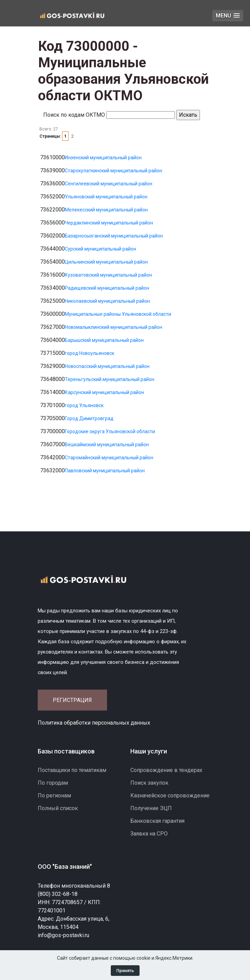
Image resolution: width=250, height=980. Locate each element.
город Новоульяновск (90, 353)
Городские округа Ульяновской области (110, 431)
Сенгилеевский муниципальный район (109, 184)
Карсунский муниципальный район (104, 392)
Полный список (58, 808)
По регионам (54, 795)
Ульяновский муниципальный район (106, 197)
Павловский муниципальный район (105, 471)
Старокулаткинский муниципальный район (114, 171)
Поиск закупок (149, 783)
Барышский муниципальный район (104, 340)
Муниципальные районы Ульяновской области (118, 314)
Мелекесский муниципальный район (106, 210)
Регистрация (72, 700)
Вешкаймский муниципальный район (107, 445)
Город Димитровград (89, 418)
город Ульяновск (84, 405)
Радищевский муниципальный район (107, 288)
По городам (53, 783)
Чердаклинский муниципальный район (109, 223)
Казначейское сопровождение (170, 795)
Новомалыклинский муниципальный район (114, 327)
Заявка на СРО (149, 834)
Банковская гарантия (157, 821)
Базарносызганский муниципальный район (114, 236)
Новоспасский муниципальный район (107, 366)
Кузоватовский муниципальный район (108, 275)
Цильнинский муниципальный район (106, 262)
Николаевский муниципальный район (107, 301)
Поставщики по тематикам (72, 770)
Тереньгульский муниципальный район (110, 379)
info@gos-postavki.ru (63, 935)
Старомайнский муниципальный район (109, 458)
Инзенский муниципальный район (103, 158)
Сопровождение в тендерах (166, 770)
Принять (125, 971)
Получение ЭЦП (151, 808)
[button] (228, 16)
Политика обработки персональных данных (94, 723)
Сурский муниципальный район (100, 249)
